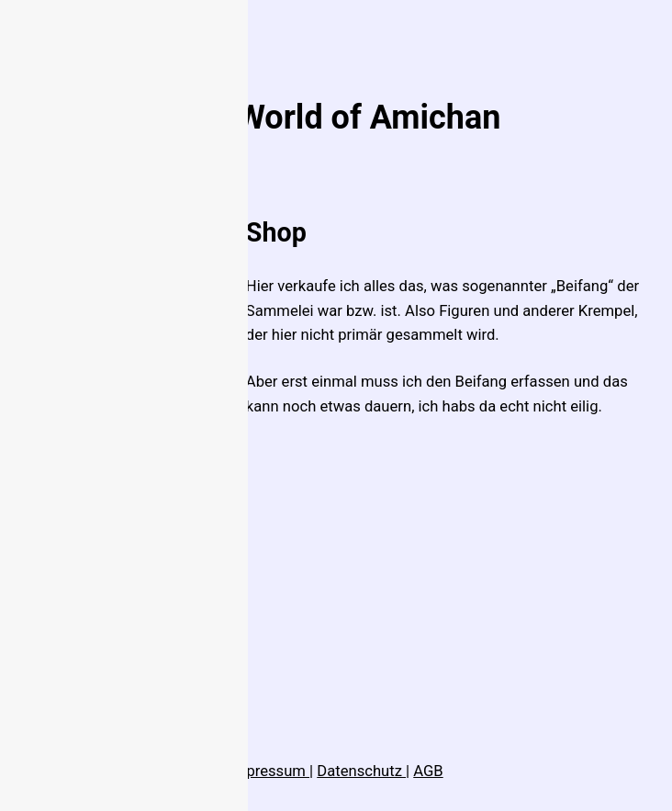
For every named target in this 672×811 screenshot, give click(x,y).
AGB (428, 771)
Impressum (269, 771)
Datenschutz (361, 771)
